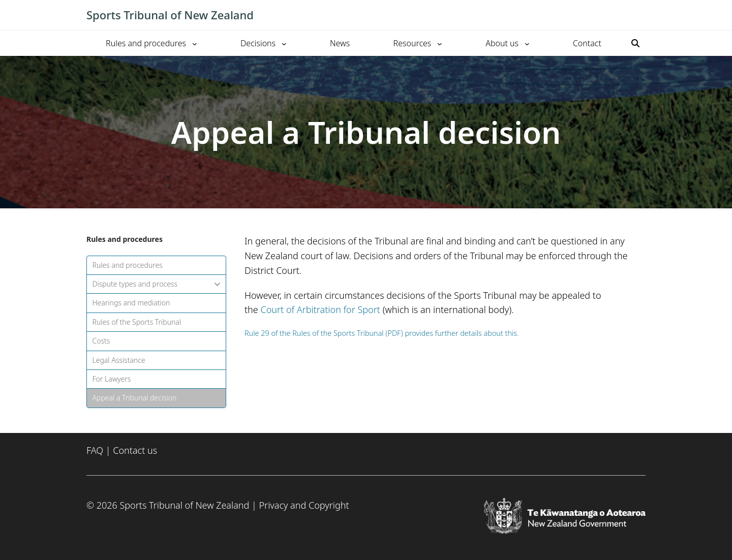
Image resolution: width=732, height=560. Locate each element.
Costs (101, 341)
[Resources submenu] (440, 43)
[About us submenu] (527, 43)
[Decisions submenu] (284, 43)
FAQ (95, 450)
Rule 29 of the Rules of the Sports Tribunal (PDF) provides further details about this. (382, 333)
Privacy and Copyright (304, 505)
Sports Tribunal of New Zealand (170, 15)
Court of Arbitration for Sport (320, 309)
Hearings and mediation (131, 303)
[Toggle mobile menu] (640, 15)
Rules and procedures (128, 265)
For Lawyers (112, 379)
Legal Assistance (119, 360)
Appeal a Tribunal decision (135, 398)
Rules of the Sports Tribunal (137, 322)
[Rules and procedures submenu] (195, 43)
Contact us (135, 450)
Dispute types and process (157, 284)
